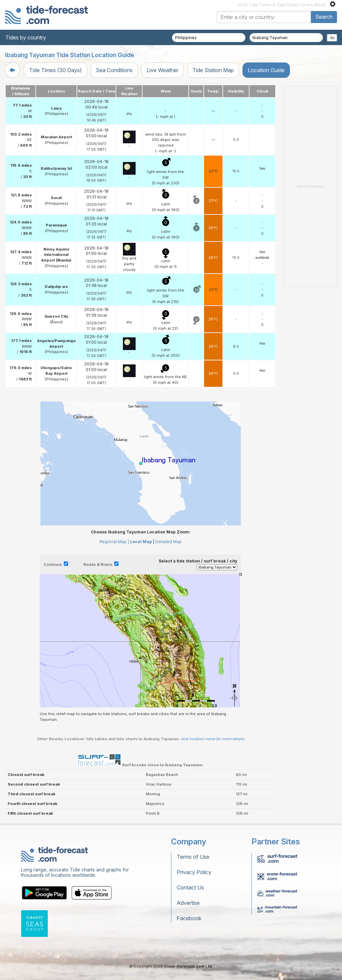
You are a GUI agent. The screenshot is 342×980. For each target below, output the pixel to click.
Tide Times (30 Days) (55, 70)
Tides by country (26, 37)
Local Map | (142, 542)
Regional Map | (114, 542)
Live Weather (162, 70)
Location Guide (266, 70)
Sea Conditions (114, 70)
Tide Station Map (213, 70)
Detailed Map (168, 542)
